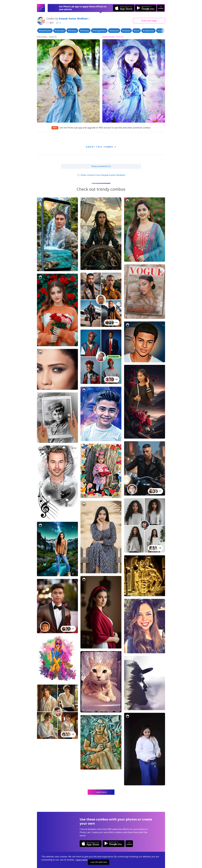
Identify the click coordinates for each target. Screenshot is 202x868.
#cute (160, 31)
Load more (101, 792)
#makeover (148, 31)
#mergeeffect (99, 31)
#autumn (114, 31)
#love (137, 31)
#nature (126, 31)
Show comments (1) (101, 166)
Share (149, 21)
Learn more (82, 860)
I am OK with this (99, 862)
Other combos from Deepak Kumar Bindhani (101, 175)
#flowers (72, 31)
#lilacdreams (45, 31)
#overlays (60, 31)
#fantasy (85, 31)
